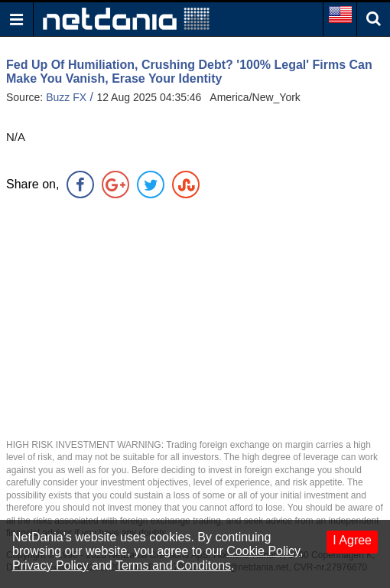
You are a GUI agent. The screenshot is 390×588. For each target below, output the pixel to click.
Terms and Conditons (173, 565)
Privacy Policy (50, 565)
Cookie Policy (263, 551)
